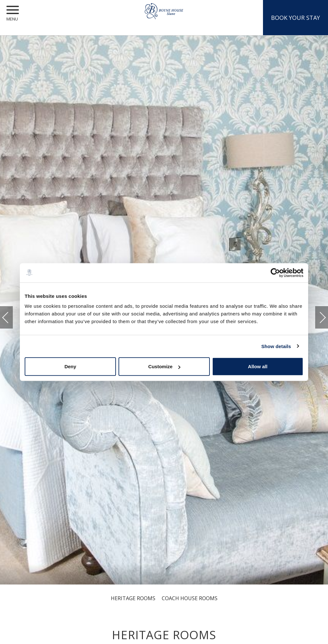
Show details (276, 346)
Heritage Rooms (133, 598)
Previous (12, 318)
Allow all (258, 366)
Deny (70, 366)
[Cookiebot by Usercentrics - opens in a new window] (275, 273)
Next (316, 314)
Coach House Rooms (190, 598)
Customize (164, 366)
